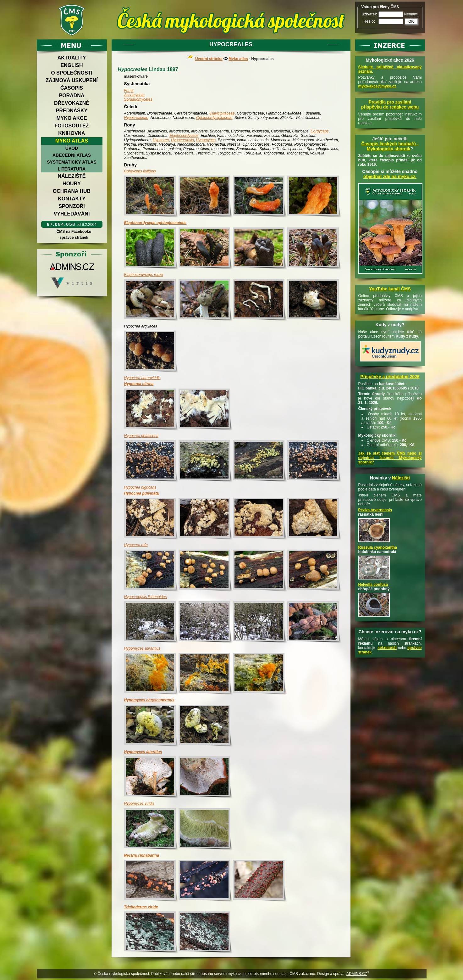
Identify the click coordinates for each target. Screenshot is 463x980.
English (72, 65)
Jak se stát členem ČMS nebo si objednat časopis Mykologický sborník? (390, 458)
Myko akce (72, 118)
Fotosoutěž (72, 126)
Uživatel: (369, 14)
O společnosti (72, 73)
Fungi (129, 91)
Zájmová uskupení (72, 80)
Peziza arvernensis (375, 510)
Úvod (72, 148)
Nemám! (411, 14)
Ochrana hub (72, 191)
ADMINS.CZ (357, 974)
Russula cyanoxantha (378, 547)
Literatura (72, 169)
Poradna (72, 95)
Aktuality (72, 58)
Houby (72, 184)
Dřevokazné (72, 103)
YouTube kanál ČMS (390, 289)
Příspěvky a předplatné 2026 (390, 377)
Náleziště (72, 176)
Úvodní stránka (209, 59)
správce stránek (74, 238)
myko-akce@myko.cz (377, 86)
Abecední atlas (72, 155)
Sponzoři (72, 206)
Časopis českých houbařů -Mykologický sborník (390, 146)
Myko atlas (72, 141)
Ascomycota (134, 95)
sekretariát (387, 648)
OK (411, 21)
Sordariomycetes (138, 99)
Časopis (72, 88)
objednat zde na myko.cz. (390, 176)
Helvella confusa (373, 585)
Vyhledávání (72, 214)
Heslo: (369, 21)
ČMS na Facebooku (74, 232)
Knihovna (72, 133)
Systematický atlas (72, 162)
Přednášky (72, 111)
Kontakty (72, 199)
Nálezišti (401, 478)
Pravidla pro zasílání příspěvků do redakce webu (390, 104)
